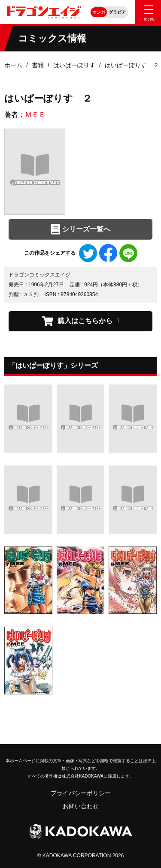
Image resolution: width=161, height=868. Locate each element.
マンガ (99, 12)
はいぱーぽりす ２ (132, 65)
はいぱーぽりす (74, 65)
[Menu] (148, 12)
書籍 (38, 65)
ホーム (13, 65)
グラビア (117, 12)
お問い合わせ (81, 806)
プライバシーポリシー (81, 793)
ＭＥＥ (35, 115)
